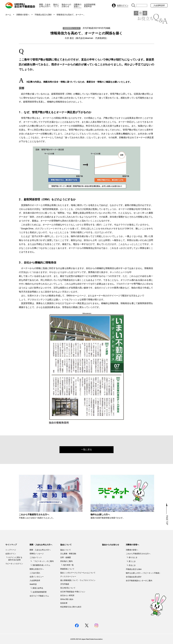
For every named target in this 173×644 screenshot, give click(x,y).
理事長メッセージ (37, 554)
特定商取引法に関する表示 (71, 607)
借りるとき (133, 557)
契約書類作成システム (41, 565)
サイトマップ (11, 545)
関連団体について (67, 569)
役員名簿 (64, 603)
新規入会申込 (38, 588)
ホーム (8, 15)
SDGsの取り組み (67, 599)
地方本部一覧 (68, 565)
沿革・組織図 (66, 557)
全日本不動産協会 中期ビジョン (73, 592)
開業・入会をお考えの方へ (45, 5)
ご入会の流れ (35, 573)
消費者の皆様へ (78, 5)
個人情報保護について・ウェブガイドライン (78, 580)
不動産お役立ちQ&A (43, 15)
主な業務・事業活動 (68, 554)
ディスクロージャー (68, 577)
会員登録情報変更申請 (90, 5)
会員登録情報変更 (40, 592)
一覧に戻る (86, 450)
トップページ (11, 550)
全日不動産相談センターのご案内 (139, 581)
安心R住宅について (68, 588)
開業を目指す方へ (37, 569)
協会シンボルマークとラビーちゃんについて (78, 573)
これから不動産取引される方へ (138, 554)
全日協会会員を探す (134, 577)
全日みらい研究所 (67, 595)
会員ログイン (11, 554)
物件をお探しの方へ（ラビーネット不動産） (143, 573)
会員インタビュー (37, 577)
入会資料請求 (159, 5)
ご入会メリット (36, 557)
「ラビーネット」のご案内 (43, 561)
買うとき (132, 561)
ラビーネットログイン (14, 564)
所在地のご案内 (66, 561)
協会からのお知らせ (66, 5)
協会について (56, 5)
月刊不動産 (65, 584)
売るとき (132, 565)
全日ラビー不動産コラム (39, 596)
